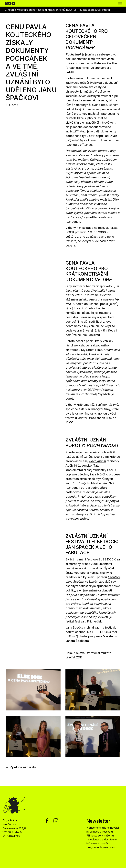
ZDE (79, 657)
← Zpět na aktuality (21, 767)
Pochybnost (98, 461)
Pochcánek (73, 54)
